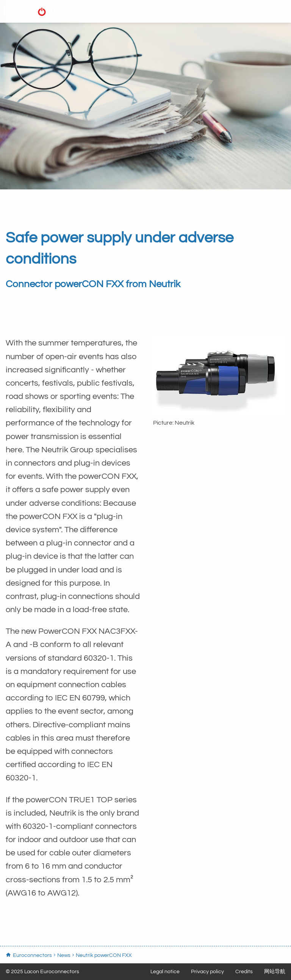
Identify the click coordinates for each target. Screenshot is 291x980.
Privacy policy (207, 972)
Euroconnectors (53, 13)
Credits (244, 972)
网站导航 (275, 972)
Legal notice (165, 972)
